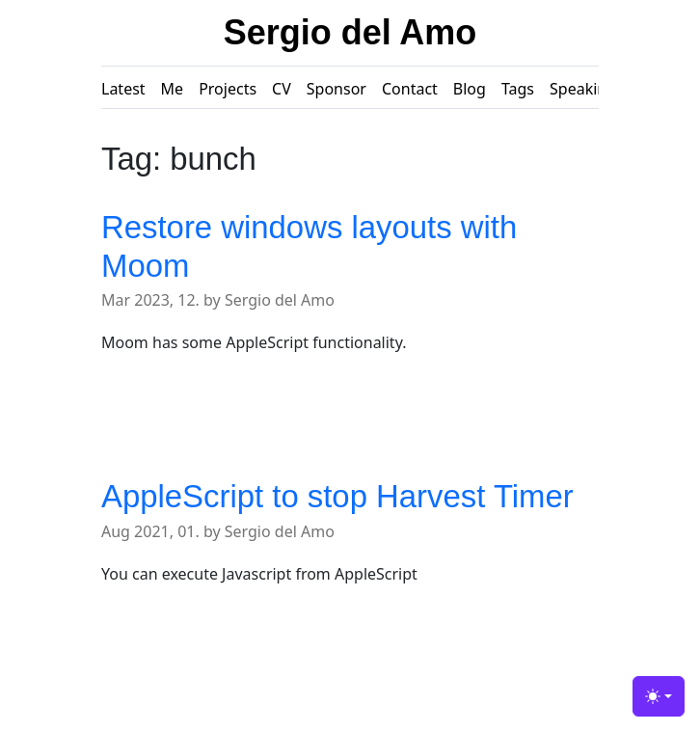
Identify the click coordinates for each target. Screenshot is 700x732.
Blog (470, 89)
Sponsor (337, 89)
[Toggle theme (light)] (659, 696)
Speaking (583, 89)
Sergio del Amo (350, 32)
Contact (410, 89)
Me (173, 89)
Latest (123, 89)
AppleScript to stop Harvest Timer (337, 496)
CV (282, 89)
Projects (228, 89)
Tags (518, 89)
